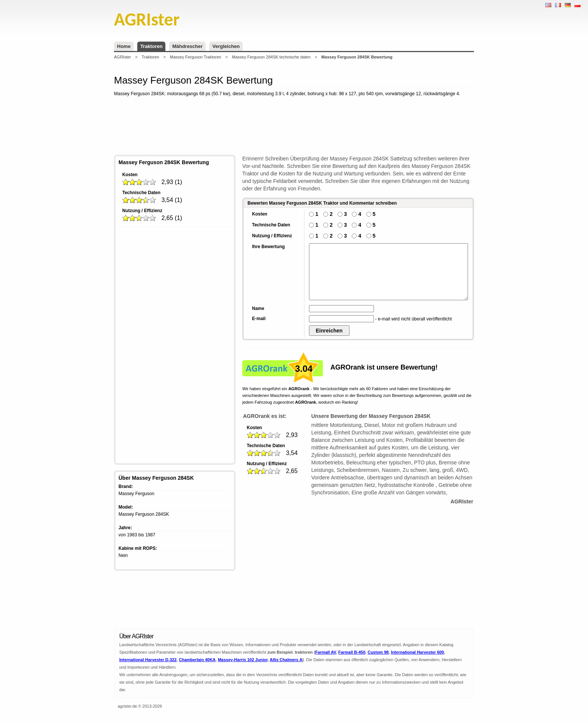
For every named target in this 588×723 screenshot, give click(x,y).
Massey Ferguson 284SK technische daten (271, 57)
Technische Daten (141, 193)
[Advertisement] (294, 127)
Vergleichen (226, 46)
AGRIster (122, 57)
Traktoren (151, 46)
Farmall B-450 (352, 652)
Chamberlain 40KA (197, 660)
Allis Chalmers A (286, 660)
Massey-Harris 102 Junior (243, 660)
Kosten (130, 175)
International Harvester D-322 (148, 660)
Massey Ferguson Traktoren (196, 57)
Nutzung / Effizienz (142, 211)
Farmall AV (326, 652)
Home (124, 46)
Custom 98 (378, 652)
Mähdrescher (187, 46)
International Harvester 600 (418, 652)
